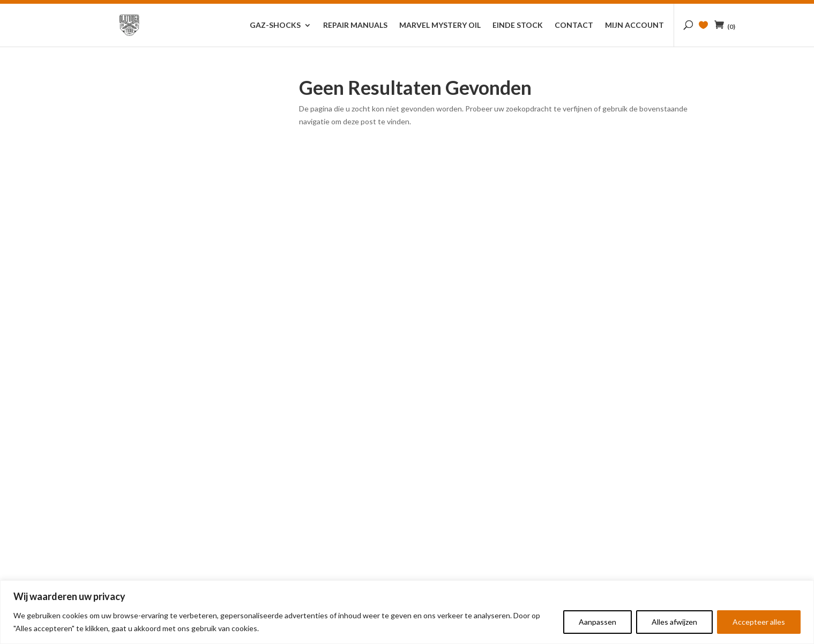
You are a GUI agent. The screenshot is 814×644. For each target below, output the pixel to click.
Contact (574, 25)
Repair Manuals (355, 25)
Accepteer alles (759, 622)
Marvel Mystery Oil (440, 25)
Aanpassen (598, 622)
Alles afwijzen (674, 622)
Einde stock (518, 25)
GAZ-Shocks (275, 25)
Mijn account (634, 25)
